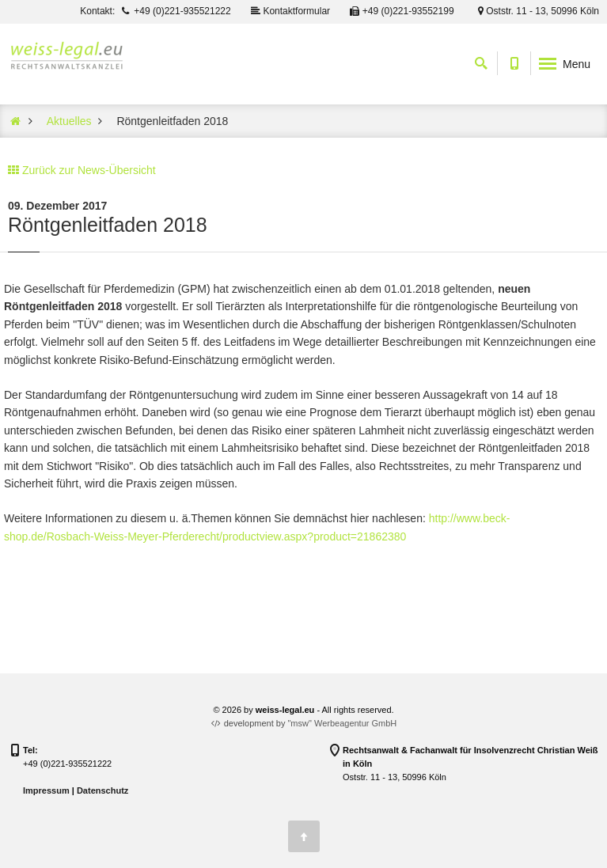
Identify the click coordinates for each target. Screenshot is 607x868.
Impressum (46, 790)
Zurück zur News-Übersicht (89, 170)
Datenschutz (102, 790)
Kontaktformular (290, 11)
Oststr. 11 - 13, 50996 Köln (536, 11)
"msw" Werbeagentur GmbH (342, 723)
